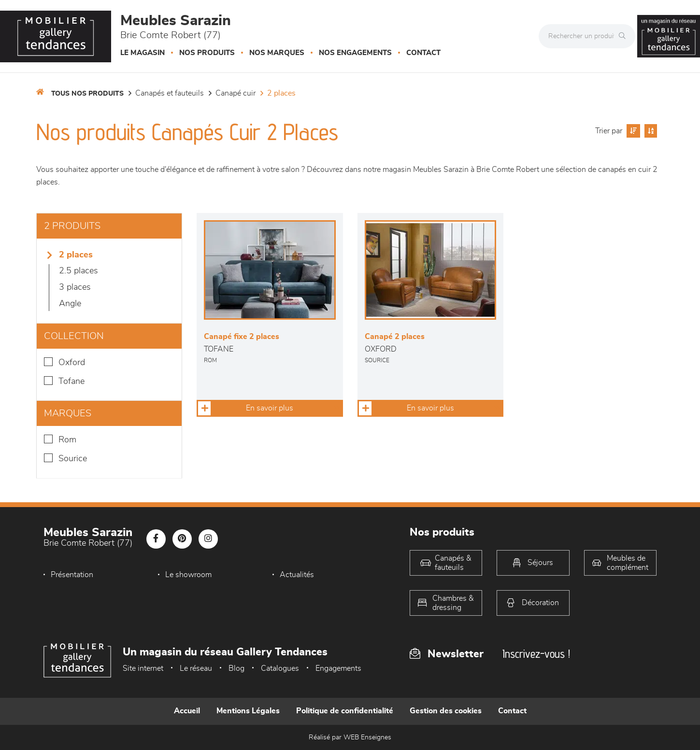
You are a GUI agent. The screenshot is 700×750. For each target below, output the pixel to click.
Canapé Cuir (236, 93)
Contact (423, 53)
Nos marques (277, 53)
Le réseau (196, 668)
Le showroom (188, 575)
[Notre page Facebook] (156, 539)
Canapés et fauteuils (170, 93)
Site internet (143, 668)
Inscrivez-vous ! (536, 654)
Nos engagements (355, 53)
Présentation (72, 575)
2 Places (281, 93)
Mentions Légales (248, 711)
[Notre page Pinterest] (182, 539)
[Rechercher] (625, 36)
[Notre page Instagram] (208, 539)
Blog (236, 668)
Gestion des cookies (446, 711)
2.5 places (79, 271)
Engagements (338, 668)
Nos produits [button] (207, 53)
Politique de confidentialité (345, 711)
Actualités (297, 575)
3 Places (75, 287)
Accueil (187, 711)
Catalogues (280, 668)
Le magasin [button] (143, 53)
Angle (70, 304)
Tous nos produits (87, 94)
